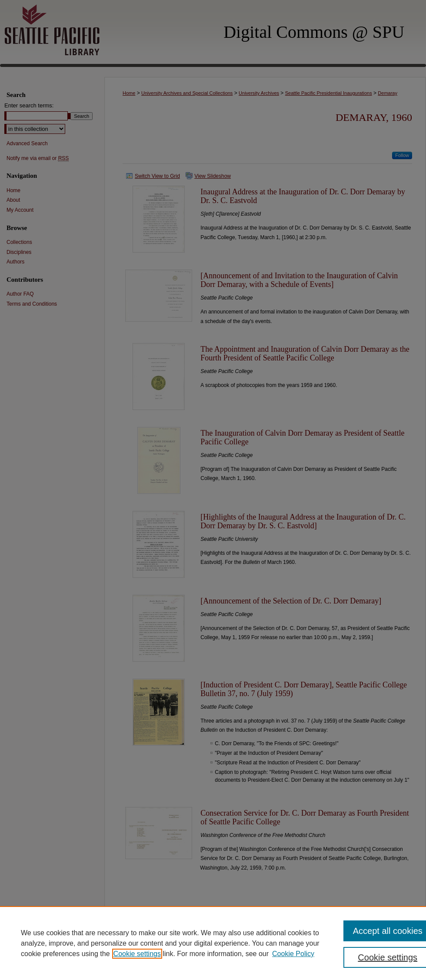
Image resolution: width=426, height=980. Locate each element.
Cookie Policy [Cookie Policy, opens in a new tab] (293, 954)
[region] (213, 943)
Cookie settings (137, 954)
